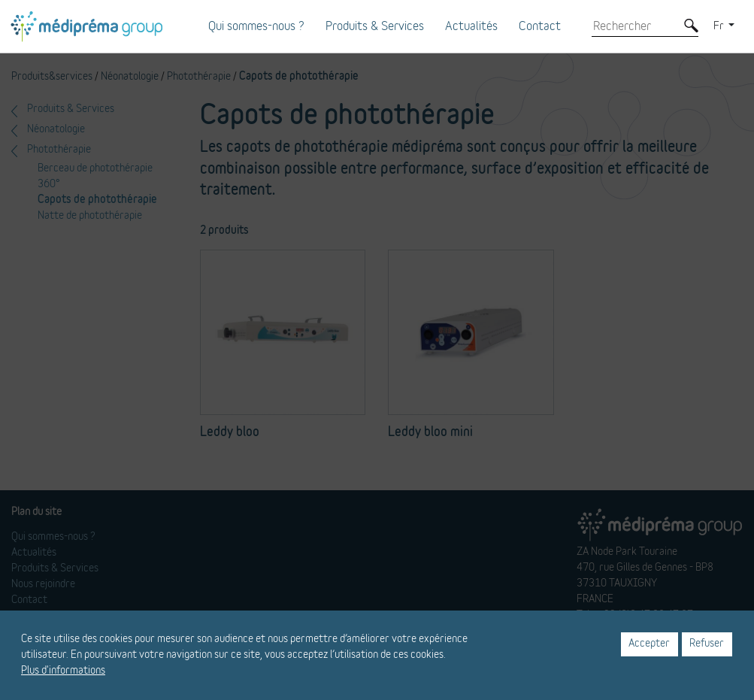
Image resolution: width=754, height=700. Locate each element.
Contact (540, 26)
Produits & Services (375, 26)
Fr (720, 26)
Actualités (471, 26)
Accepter (649, 644)
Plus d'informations (63, 671)
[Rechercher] (634, 26)
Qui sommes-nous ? (256, 26)
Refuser (707, 644)
